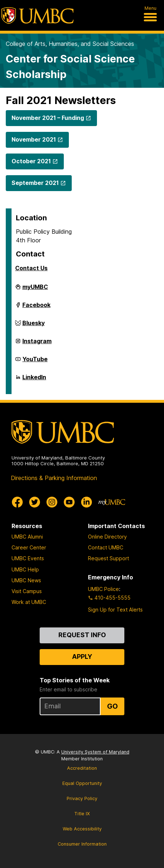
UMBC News (26, 580)
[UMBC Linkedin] (87, 502)
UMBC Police (103, 589)
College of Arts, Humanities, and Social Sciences (70, 44)
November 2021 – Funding (48, 118)
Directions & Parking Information (54, 478)
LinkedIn (34, 380)
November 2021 (34, 139)
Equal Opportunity (82, 783)
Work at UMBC (29, 602)
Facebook (36, 308)
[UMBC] (37, 16)
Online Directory (107, 537)
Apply (82, 657)
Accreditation (82, 768)
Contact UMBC (106, 547)
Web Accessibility (82, 829)
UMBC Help (25, 569)
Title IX (82, 814)
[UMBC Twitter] (35, 502)
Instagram (37, 344)
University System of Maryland (95, 752)
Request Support (108, 558)
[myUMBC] (112, 502)
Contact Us (31, 268)
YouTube (35, 362)
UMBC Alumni (27, 537)
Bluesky (34, 326)
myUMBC (35, 290)
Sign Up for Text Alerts (115, 610)
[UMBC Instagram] (52, 502)
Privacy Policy (82, 798)
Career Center (29, 547)
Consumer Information (82, 844)
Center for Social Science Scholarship (70, 66)
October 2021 (31, 161)
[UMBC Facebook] (17, 502)
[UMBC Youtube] (69, 502)
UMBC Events (28, 558)
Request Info (82, 635)
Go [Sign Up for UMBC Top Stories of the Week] (112, 706)
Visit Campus (27, 591)
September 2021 (35, 183)
